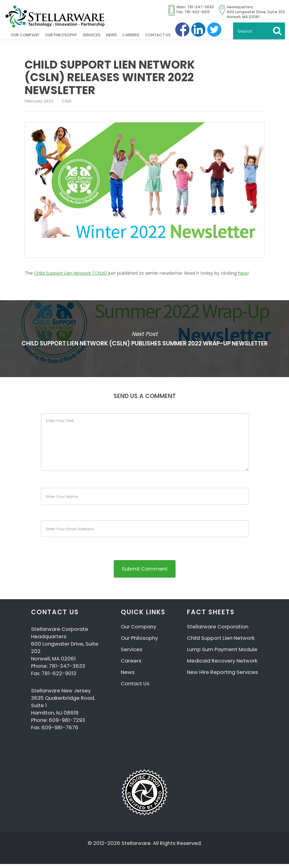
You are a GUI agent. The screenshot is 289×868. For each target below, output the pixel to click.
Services (92, 35)
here (243, 273)
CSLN (66, 101)
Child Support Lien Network (221, 642)
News (111, 35)
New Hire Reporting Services (222, 676)
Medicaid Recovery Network (222, 665)
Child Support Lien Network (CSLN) (71, 273)
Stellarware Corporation (218, 631)
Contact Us (158, 35)
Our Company (25, 35)
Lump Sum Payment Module (222, 653)
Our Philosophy (61, 35)
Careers (131, 35)
